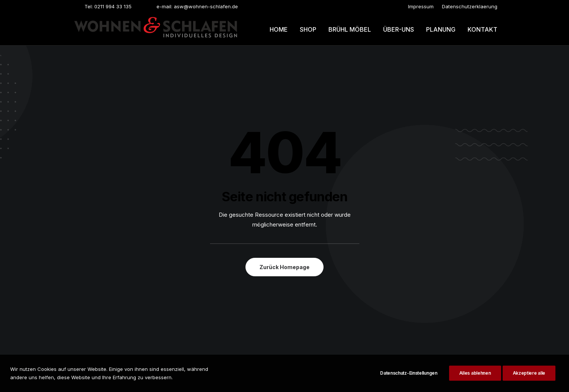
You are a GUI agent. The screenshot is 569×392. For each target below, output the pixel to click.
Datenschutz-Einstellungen (409, 377)
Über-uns (399, 29)
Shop (308, 29)
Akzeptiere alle (529, 377)
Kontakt (482, 29)
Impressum (421, 6)
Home (279, 29)
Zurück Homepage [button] (284, 267)
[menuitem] (421, 6)
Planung (441, 29)
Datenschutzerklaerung (470, 6)
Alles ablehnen (475, 377)
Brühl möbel (350, 29)
